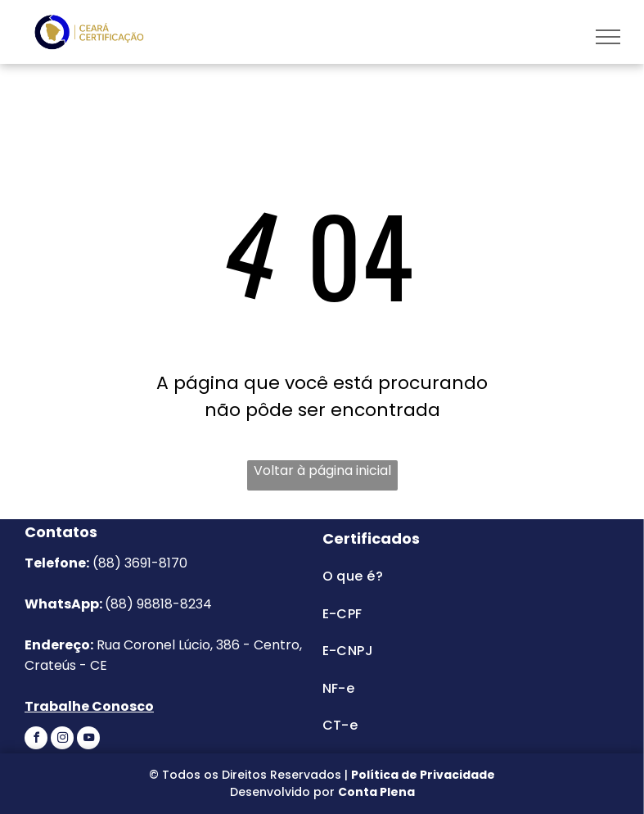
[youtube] (88, 740)
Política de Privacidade (423, 775)
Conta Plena (376, 792)
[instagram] (62, 740)
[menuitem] (463, 576)
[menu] (608, 37)
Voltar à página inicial (322, 470)
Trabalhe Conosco (89, 706)
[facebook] (36, 740)
